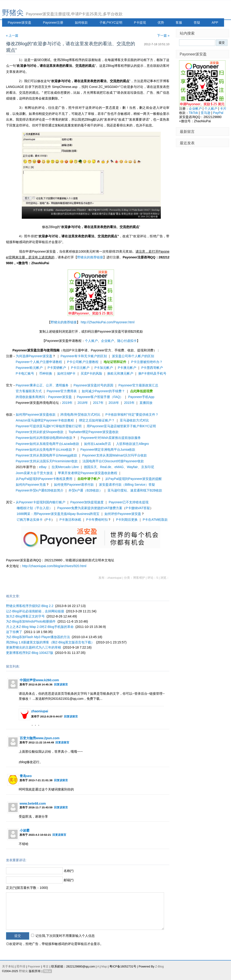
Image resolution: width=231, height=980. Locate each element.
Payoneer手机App (141, 397)
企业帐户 (195, 109)
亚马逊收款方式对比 (134, 420)
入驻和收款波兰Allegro (133, 444)
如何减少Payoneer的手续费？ (103, 391)
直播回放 (146, 403)
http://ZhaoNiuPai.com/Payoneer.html (108, 322)
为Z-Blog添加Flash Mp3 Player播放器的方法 (38, 637)
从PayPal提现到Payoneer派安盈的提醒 (133, 479)
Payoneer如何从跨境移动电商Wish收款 (44, 438)
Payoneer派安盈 (20, 22)
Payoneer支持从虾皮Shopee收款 (40, 432)
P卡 (49, 520)
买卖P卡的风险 (91, 373)
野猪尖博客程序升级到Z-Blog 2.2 (30, 606)
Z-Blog (160, 967)
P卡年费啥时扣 (97, 520)
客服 (179, 22)
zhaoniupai (40, 711)
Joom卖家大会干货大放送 (34, 473)
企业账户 (108, 341)
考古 (46, 967)
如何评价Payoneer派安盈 (123, 514)
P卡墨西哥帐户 (152, 368)
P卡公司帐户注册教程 (83, 362)
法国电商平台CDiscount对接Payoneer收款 (113, 461)
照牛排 (21, 967)
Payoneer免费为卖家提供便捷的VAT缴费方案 (90, 508)
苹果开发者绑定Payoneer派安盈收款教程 (88, 473)
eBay (43, 467)
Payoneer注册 (53, 22)
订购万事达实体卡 (30, 520)
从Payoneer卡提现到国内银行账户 (41, 502)
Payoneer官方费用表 (62, 391)
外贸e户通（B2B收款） (85, 490)
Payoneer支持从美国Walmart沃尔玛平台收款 (115, 455)
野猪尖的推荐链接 (90, 257)
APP (215, 22)
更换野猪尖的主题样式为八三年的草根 (34, 647)
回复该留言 (61, 684)
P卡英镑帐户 (57, 368)
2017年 (98, 403)
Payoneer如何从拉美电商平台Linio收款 (44, 450)
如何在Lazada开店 (98, 444)
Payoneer (34, 967)
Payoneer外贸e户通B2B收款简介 (40, 490)
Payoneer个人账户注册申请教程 (39, 362)
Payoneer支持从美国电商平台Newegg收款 (46, 455)
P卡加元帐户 (104, 368)
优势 (161, 22)
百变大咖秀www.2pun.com (40, 738)
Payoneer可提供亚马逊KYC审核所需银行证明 (49, 426)
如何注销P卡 (66, 373)
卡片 (223, 109)
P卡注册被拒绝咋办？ (147, 362)
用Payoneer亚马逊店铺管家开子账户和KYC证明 (121, 426)
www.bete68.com (33, 803)
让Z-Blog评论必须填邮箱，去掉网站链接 (35, 611)
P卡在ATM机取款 (155, 520)
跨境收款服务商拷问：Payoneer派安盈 (44, 397)
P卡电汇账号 (25, 373)
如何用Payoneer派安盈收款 (36, 414)
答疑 (197, 22)
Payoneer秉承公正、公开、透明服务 (42, 385)
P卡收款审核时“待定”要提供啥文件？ (132, 414)
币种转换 (46, 373)
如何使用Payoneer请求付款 (74, 485)
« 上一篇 (12, 35)
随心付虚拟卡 (127, 341)
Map (104, 967)
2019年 (67, 403)
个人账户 (91, 341)
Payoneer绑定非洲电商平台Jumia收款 (108, 450)
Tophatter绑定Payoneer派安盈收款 (94, 432)
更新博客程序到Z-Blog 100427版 (30, 653)
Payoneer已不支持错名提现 (129, 502)
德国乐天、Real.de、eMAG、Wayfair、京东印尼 (119, 467)
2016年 (114, 403)
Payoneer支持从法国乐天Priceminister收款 (47, 461)
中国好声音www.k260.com (39, 680)
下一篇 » (163, 35)
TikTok (193, 113)
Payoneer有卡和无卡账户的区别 (84, 356)
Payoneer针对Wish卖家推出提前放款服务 (111, 438)
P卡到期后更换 (127, 520)
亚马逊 (206, 113)
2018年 (83, 403)
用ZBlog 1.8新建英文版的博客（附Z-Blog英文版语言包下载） (50, 642)
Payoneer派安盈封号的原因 (93, 385)
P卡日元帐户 (80, 368)
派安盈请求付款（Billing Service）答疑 (127, 485)
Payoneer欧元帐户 (29, 368)
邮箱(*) (69, 880)
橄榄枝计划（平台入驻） (35, 508)
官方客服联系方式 (29, 391)
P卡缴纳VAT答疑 (138, 508)
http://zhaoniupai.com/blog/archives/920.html (54, 566)
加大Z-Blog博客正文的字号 (25, 616)
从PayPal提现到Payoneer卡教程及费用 (44, 479)
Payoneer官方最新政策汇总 (138, 385)
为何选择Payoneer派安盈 (34, 356)
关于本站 (8, 967)
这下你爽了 (14, 632)
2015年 (129, 403)
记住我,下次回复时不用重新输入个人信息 (65, 936)
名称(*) (69, 871)
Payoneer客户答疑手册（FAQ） (100, 397)
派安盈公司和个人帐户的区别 (133, 356)
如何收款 (81, 22)
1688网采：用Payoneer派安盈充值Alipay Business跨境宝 (58, 514)
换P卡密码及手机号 (152, 373)
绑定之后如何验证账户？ (97, 420)
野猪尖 (13, 13)
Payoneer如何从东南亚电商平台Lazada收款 (47, 444)
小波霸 (25, 830)
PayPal (218, 113)
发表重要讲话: (16, 860)
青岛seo (26, 776)
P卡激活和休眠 (70, 520)
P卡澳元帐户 (127, 368)
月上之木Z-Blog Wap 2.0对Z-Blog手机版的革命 (40, 627)
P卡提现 (140, 22)
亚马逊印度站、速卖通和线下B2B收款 (135, 490)
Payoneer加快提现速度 (87, 502)
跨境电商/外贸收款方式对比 (80, 414)
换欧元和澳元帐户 (120, 373)
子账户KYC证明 (111, 22)
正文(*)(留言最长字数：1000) (27, 888)
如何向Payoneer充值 (31, 485)
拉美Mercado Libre (65, 467)
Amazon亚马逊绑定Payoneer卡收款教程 (45, 420)
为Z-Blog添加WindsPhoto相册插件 (31, 621)
